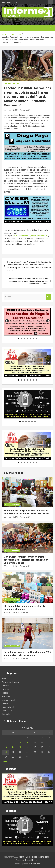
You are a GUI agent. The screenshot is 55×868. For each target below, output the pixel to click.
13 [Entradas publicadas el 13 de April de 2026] (6, 747)
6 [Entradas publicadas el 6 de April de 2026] (6, 742)
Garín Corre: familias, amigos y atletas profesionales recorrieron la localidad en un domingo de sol (26, 560)
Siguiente (48, 321)
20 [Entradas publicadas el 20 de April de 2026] (6, 752)
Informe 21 (26, 110)
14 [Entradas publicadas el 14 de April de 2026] (13, 747)
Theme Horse (31, 860)
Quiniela (5, 686)
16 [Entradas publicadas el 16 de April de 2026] (27, 747)
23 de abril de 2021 (12, 110)
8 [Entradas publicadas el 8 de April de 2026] (20, 742)
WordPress (36, 864)
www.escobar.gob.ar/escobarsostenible (30, 236)
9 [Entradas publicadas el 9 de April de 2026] (27, 742)
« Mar (4, 762)
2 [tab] (22, 339)
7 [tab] (37, 339)
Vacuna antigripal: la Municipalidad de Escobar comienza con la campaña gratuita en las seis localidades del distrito (29, 281)
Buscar (48, 297)
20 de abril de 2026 (12, 517)
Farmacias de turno (10, 682)
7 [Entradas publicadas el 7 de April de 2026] (13, 742)
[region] (27, 322)
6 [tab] (34, 339)
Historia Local (8, 707)
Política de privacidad (40, 857)
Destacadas (7, 711)
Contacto (6, 714)
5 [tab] (31, 339)
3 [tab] (25, 339)
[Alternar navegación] (5, 28)
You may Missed (14, 473)
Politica (5, 693)
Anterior (7, 321)
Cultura (5, 703)
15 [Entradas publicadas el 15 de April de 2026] (20, 747)
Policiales (6, 696)
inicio (4, 679)
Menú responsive (50, 2)
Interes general (12, 84)
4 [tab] (28, 339)
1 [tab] (19, 339)
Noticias (5, 689)
